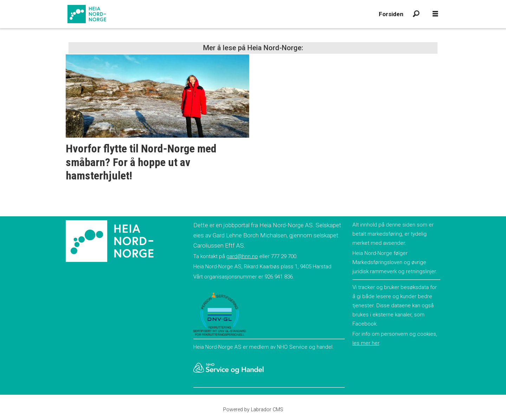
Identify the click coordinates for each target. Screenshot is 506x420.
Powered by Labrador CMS (253, 410)
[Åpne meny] (435, 14)
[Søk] (416, 14)
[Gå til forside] (87, 14)
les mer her (366, 343)
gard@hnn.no (242, 256)
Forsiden (391, 14)
